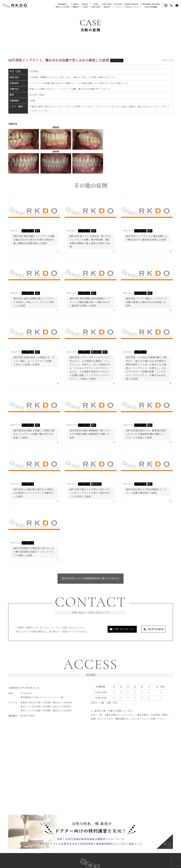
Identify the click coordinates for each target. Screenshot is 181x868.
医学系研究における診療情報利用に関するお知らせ (90, 578)
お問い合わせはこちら (114, 630)
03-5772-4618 (151, 630)
